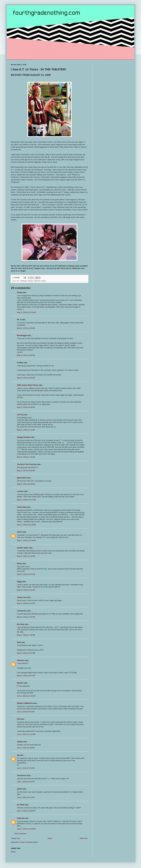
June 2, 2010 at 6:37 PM (26, 782)
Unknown (21, 660)
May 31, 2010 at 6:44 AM (26, 407)
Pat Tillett (21, 805)
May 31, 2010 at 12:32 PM (26, 540)
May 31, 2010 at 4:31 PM (26, 574)
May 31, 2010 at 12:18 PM (26, 525)
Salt (18, 719)
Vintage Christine (24, 437)
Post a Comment (20, 834)
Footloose (24, 281)
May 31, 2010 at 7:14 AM (26, 430)
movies (43, 281)
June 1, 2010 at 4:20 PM (26, 748)
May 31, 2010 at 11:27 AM (26, 500)
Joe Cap (20, 415)
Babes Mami (22, 478)
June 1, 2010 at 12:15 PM (26, 734)
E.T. (18, 281)
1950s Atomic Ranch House (28, 385)
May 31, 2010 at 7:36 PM (26, 635)
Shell (19, 642)
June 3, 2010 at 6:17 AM (26, 797)
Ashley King (22, 507)
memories (37, 281)
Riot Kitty (21, 624)
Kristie (19, 292)
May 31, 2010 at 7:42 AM (26, 457)
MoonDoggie (22, 336)
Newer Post (16, 838)
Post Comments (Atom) (29, 842)
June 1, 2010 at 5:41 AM (26, 712)
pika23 (19, 789)
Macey (19, 564)
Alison (19, 532)
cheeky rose (22, 597)
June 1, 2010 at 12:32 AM (26, 696)
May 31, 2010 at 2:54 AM (26, 328)
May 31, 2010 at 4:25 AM (26, 378)
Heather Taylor (23, 548)
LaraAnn (20, 491)
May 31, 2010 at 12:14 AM (26, 312)
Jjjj (18, 755)
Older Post (84, 838)
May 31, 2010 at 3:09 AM (26, 355)
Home (50, 838)
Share (13, 852)
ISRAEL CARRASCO (25, 703)
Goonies (30, 281)
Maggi (19, 582)
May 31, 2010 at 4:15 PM (26, 556)
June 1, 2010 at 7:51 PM (26, 768)
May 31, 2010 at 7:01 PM (26, 617)
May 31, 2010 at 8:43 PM (26, 653)
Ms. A (19, 320)
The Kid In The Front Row (27, 464)
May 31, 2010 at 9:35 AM (26, 484)
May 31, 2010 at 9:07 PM (26, 676)
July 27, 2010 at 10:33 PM (26, 829)
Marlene (20, 683)
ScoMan (20, 363)
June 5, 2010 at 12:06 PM (26, 811)
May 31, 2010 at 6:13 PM (26, 603)
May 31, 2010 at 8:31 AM (26, 471)
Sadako (20, 742)
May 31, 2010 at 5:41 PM (26, 590)
